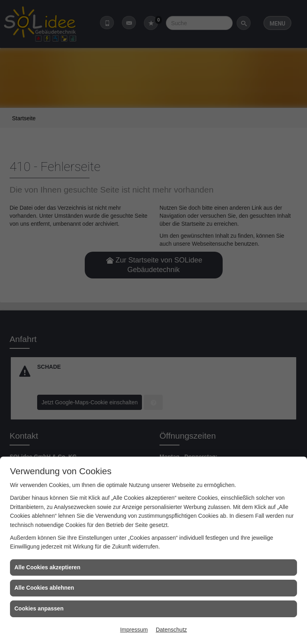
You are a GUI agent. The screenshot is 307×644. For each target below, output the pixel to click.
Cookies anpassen (39, 608)
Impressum (134, 630)
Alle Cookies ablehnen (44, 588)
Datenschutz (171, 630)
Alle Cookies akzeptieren (47, 567)
